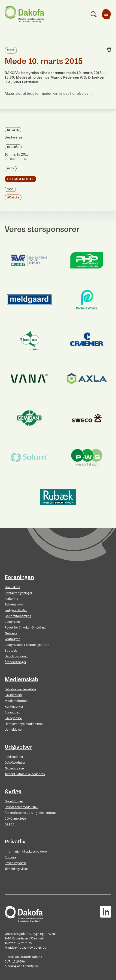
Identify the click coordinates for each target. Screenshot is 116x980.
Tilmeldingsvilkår (16, 869)
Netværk (11, 633)
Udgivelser (18, 747)
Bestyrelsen (15, 137)
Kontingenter (14, 707)
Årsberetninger (15, 662)
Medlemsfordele (17, 701)
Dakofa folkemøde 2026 (21, 807)
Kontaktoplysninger (18, 593)
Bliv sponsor (13, 718)
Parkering (11, 599)
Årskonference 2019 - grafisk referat (30, 813)
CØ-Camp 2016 (15, 819)
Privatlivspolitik (15, 863)
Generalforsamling (18, 616)
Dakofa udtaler (15, 763)
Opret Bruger (14, 801)
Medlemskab (21, 679)
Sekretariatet (14, 604)
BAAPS (9, 824)
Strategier (12, 651)
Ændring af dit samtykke (22, 966)
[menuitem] (106, 14)
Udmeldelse (13, 730)
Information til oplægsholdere (26, 852)
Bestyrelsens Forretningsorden (27, 645)
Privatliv (15, 841)
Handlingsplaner (16, 656)
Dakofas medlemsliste (20, 689)
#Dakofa (13, 197)
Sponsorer (12, 712)
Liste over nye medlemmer (24, 724)
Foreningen (19, 577)
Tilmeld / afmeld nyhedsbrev (25, 774)
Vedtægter (12, 639)
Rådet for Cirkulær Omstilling (25, 627)
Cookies (10, 857)
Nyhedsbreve (14, 768)
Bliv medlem (13, 695)
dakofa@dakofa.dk (29, 957)
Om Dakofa (12, 587)
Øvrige (13, 791)
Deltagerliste (20, 179)
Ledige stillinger (16, 610)
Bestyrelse (12, 622)
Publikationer (14, 757)
